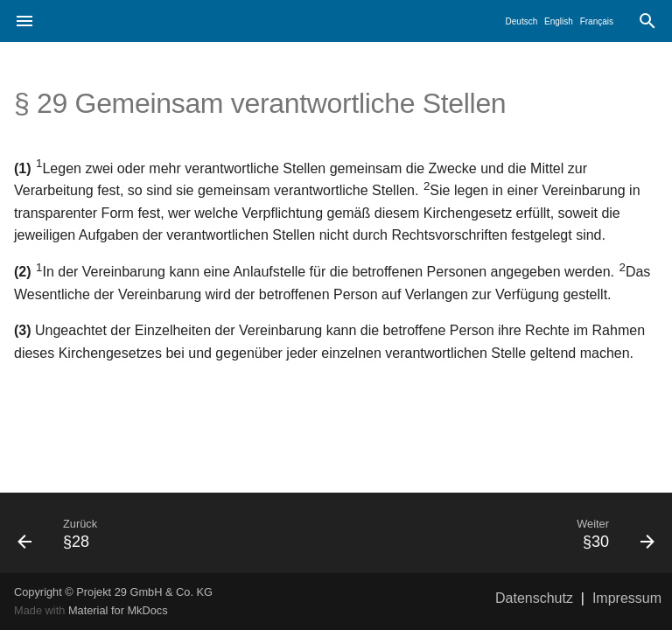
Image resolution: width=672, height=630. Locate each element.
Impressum (627, 598)
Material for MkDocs (118, 610)
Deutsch (522, 21)
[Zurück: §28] (170, 533)
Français (597, 21)
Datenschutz (534, 598)
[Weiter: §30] (502, 533)
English (559, 21)
